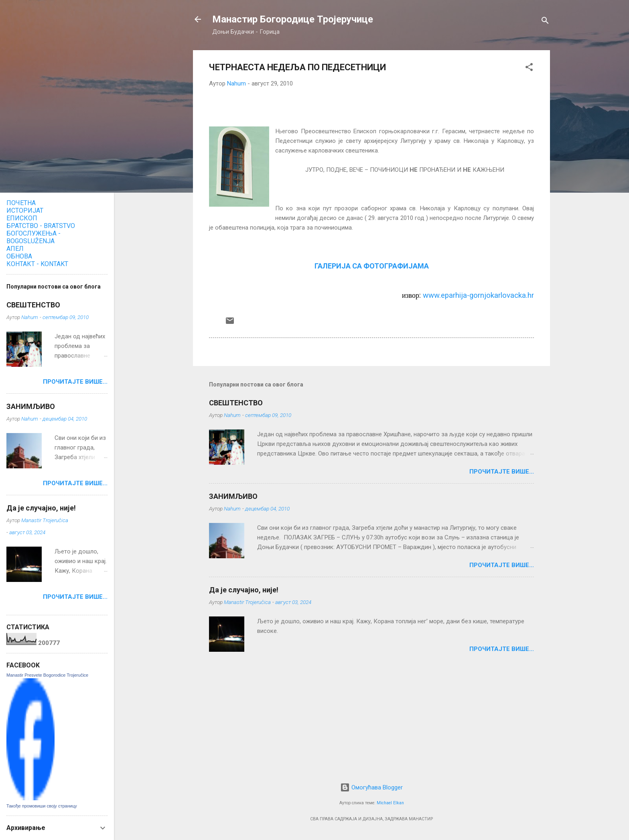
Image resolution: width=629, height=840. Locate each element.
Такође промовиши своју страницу (42, 806)
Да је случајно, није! (244, 590)
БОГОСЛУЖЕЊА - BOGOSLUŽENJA (33, 237)
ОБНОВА (19, 256)
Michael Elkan (390, 803)
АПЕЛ (15, 249)
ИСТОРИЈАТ (25, 211)
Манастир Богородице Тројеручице (293, 19)
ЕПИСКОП (22, 218)
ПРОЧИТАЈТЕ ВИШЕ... (502, 472)
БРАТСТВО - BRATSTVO (41, 226)
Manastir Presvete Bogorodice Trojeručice (47, 675)
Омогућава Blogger (371, 787)
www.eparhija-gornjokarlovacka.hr (478, 295)
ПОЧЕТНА (21, 203)
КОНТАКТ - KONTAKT (37, 264)
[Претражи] (545, 22)
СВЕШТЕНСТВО (236, 403)
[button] (529, 68)
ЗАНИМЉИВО (233, 496)
